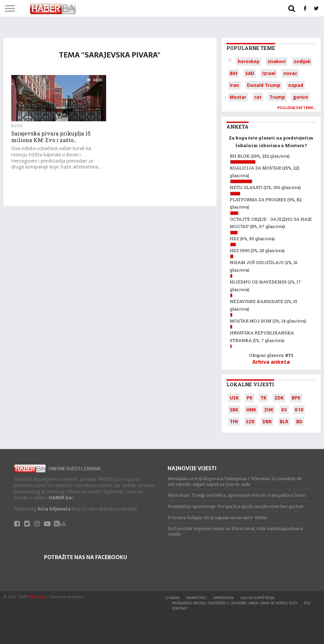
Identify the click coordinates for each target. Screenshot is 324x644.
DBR (267, 421)
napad (296, 85)
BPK (296, 398)
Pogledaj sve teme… (297, 108)
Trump (277, 97)
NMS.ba (37, 597)
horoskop (249, 61)
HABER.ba (60, 497)
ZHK (269, 410)
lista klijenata (54, 509)
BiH (234, 73)
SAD (250, 73)
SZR (250, 421)
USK (234, 398)
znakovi (277, 61)
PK (250, 398)
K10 (299, 410)
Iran (234, 85)
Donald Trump (264, 85)
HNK (251, 410)
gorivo (301, 97)
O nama (172, 598)
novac (290, 73)
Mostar (238, 97)
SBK (234, 410)
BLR (284, 421)
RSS (307, 603)
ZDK (279, 398)
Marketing (196, 598)
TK (263, 398)
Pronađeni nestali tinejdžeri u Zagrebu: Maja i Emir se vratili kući (235, 603)
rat (258, 97)
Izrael (269, 73)
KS (284, 410)
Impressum (223, 598)
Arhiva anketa (271, 362)
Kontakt (180, 608)
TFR (234, 421)
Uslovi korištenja (257, 598)
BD (299, 421)
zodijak (302, 61)
